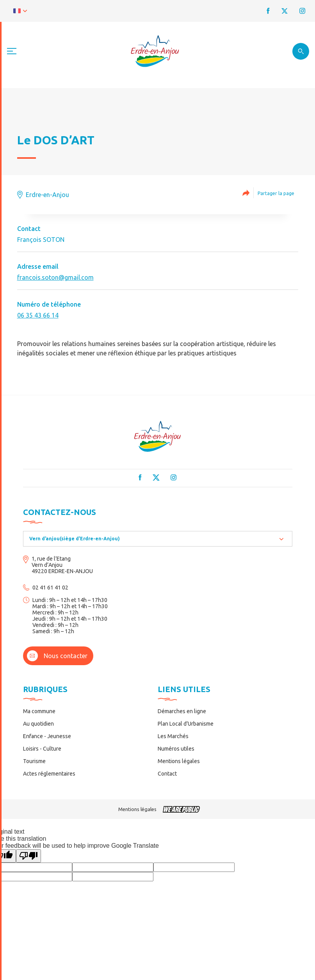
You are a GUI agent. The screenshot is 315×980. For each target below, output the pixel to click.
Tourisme (34, 761)
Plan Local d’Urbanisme (186, 724)
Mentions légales (179, 761)
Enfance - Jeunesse (47, 736)
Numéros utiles (176, 749)
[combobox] (158, 539)
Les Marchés (173, 736)
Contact (167, 774)
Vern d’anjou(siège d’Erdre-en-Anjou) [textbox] (75, 539)
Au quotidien (38, 724)
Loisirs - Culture (42, 749)
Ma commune (39, 711)
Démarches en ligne (182, 711)
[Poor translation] (28, 856)
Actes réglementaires (49, 774)
